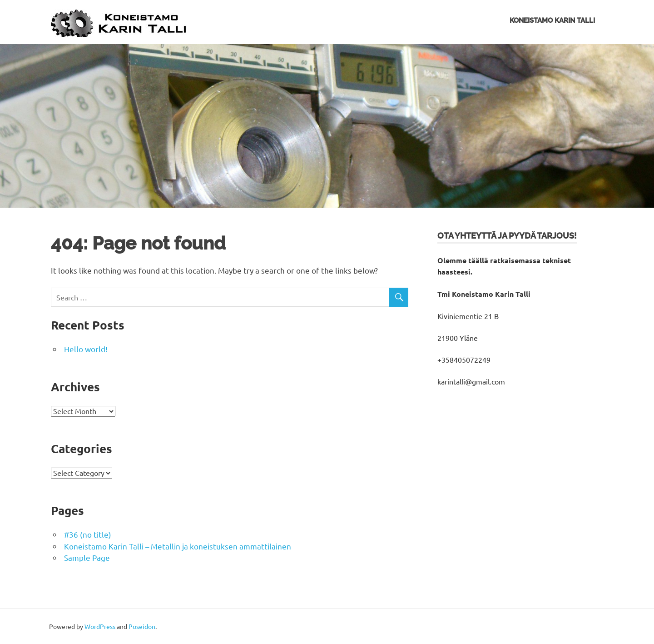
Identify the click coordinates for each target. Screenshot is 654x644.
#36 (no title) (88, 534)
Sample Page (87, 557)
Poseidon (142, 626)
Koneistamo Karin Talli (552, 20)
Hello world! (86, 349)
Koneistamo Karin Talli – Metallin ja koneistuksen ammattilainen (178, 546)
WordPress (100, 626)
